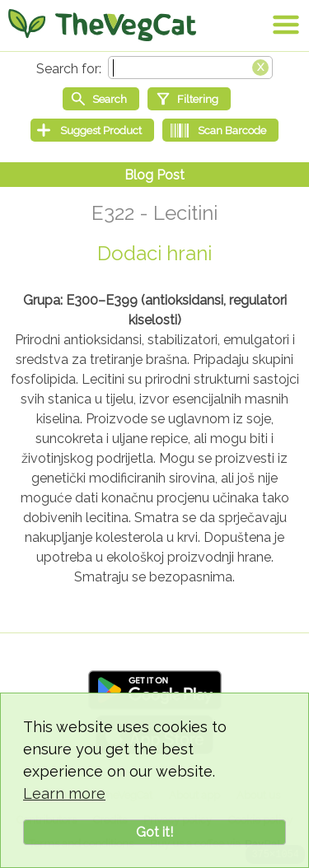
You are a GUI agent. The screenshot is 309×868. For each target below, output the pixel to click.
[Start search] (101, 99)
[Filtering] (189, 99)
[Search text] (190, 68)
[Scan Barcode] (220, 130)
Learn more (64, 793)
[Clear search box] (260, 66)
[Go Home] (102, 25)
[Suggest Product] (92, 130)
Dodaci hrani (154, 253)
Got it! (154, 832)
